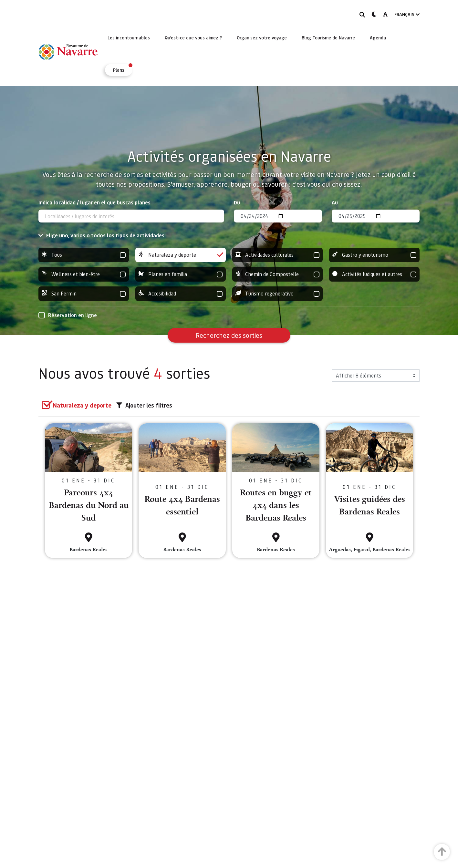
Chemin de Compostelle (277, 274)
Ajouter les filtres (144, 405)
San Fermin (84, 294)
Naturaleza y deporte (181, 255)
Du (237, 202)
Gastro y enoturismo (374, 255)
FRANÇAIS (407, 14)
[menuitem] (129, 37)
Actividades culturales (277, 255)
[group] (84, 255)
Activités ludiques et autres (374, 274)
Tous (84, 255)
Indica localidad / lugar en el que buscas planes (94, 202)
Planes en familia (181, 274)
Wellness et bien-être (84, 274)
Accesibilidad (181, 294)
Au (335, 202)
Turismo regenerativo (277, 294)
